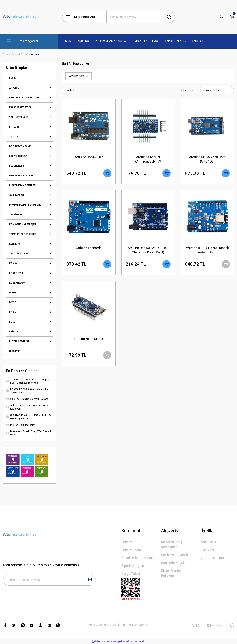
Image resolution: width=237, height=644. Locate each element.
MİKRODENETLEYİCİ (20, 107)
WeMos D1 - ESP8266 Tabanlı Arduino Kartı (207, 250)
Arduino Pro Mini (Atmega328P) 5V (148, 159)
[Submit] (90, 580)
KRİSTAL (14, 332)
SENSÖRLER (16, 215)
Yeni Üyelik (208, 542)
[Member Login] (222, 17)
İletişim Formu (132, 550)
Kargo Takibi (131, 574)
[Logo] (20, 17)
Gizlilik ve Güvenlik (174, 555)
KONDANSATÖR (18, 283)
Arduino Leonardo (89, 248)
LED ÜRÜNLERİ (17, 166)
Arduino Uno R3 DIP (89, 157)
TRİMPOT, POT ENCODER (23, 234)
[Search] (141, 17)
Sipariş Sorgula (133, 566)
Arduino (36, 54)
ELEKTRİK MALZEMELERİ (23, 185)
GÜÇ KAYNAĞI (17, 195)
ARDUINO (14, 88)
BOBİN (13, 312)
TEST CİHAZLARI (18, 254)
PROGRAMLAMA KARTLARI (24, 98)
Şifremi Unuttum (213, 558)
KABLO (13, 263)
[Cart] (232, 17)
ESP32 (13, 78)
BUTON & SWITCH (19, 341)
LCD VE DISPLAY (18, 156)
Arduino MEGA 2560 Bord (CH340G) (207, 159)
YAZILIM (14, 137)
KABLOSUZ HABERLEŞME (23, 224)
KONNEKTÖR (16, 273)
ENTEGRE (14, 127)
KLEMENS (14, 244)
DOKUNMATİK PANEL (21, 146)
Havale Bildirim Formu (138, 558)
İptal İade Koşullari (175, 563)
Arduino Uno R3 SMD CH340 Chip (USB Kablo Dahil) (148, 250)
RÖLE (12, 322)
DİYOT (13, 302)
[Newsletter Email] (49, 580)
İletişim (127, 542)
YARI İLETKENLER (19, 117)
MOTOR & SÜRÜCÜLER (21, 176)
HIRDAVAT (15, 351)
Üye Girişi (207, 550)
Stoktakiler (72, 91)
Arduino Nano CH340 (89, 339)
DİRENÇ (13, 293)
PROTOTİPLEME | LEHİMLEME (25, 205)
